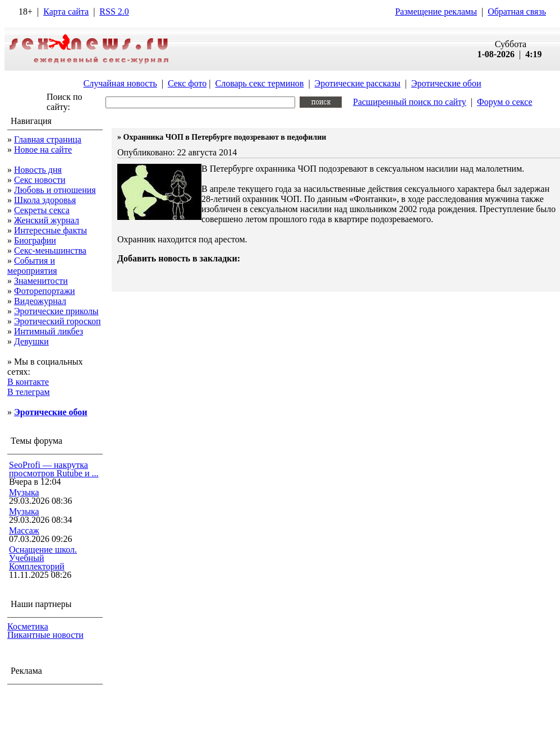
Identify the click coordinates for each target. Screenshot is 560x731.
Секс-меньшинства (50, 250)
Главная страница (48, 139)
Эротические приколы (56, 311)
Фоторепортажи (45, 291)
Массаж (24, 530)
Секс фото (187, 83)
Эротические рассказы (358, 83)
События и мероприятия (32, 266)
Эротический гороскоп (58, 321)
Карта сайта (66, 12)
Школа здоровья (45, 200)
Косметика (28, 626)
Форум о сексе (505, 102)
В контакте (28, 382)
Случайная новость (120, 83)
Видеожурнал (40, 301)
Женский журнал (47, 220)
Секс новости (40, 180)
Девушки (31, 341)
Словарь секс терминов (259, 83)
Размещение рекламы (436, 12)
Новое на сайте (43, 150)
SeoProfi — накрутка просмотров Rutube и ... (54, 469)
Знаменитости (41, 281)
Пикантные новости (45, 635)
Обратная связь (517, 12)
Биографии (35, 240)
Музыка (24, 492)
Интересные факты (51, 230)
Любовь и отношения (55, 190)
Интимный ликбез (49, 331)
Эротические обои (446, 83)
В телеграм (29, 392)
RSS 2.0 (114, 12)
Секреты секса (42, 210)
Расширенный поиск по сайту (410, 102)
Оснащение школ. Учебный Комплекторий (43, 558)
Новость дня (38, 170)
